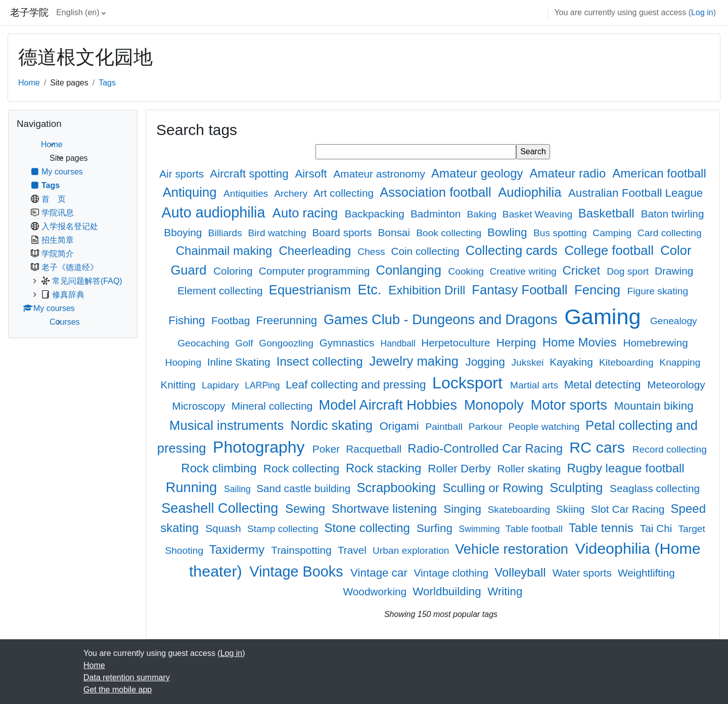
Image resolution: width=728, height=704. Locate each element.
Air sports (183, 174)
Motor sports (571, 405)
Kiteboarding (628, 362)
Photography (261, 447)
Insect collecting (321, 361)
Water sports (584, 573)
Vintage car (380, 573)
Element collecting (222, 291)
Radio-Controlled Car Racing (487, 448)
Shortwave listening (386, 509)
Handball (399, 343)
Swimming (480, 529)
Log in (702, 12)
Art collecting (345, 193)
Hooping (185, 362)
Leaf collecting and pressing (357, 385)
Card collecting (670, 233)
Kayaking (573, 362)
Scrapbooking (398, 488)
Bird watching (278, 233)
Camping (613, 233)
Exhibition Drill (428, 290)
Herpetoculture (457, 343)
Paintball (445, 427)
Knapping (680, 362)
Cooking (467, 271)
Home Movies (581, 342)
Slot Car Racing (629, 509)
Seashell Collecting (222, 508)
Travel (354, 550)
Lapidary (222, 385)
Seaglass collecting (655, 488)
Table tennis (603, 528)
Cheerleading (317, 251)
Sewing (307, 509)
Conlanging (410, 270)
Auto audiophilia (216, 212)
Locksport (470, 383)
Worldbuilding (448, 591)
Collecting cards (513, 250)
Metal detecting (604, 385)
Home (29, 83)
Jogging (487, 362)
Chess (373, 252)
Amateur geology (479, 173)
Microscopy (200, 406)
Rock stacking (385, 468)
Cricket (583, 270)
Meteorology (676, 385)
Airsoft (312, 174)
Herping (518, 343)
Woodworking (376, 591)
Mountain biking (654, 406)
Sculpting (578, 488)
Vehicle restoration (513, 549)
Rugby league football (626, 468)
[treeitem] (73, 233)
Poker (328, 449)
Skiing (572, 509)
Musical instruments (228, 425)
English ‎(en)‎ (78, 12)
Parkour (487, 427)
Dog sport (629, 271)
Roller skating (530, 469)
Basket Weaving (539, 214)
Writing (505, 591)
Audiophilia (531, 192)
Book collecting (450, 233)
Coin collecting (426, 251)
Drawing (674, 271)
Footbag (232, 320)
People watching (545, 427)
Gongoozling (287, 343)
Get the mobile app (118, 690)
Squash (224, 528)
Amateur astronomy (380, 174)
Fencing (599, 290)
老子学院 (29, 12)
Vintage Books (298, 571)
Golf (245, 343)
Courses (65, 322)
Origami (401, 426)
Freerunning (288, 320)
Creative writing (525, 271)
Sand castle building (305, 488)
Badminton (437, 214)
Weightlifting (646, 573)
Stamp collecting (284, 529)
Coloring (234, 271)
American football (659, 173)
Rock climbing (220, 468)
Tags (107, 83)
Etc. (371, 290)
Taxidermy (239, 549)
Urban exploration (412, 551)
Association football (437, 192)
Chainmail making (226, 251)
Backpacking (376, 214)
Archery (292, 193)
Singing (464, 509)
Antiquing (192, 192)
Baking (483, 214)
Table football (535, 529)
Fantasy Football (521, 290)
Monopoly (496, 405)
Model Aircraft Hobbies (390, 405)
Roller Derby (461, 469)
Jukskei (529, 362)
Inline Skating (240, 362)
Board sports (343, 232)
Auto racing (307, 213)
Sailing (239, 489)
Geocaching (205, 343)
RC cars (599, 447)
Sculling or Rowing (494, 488)
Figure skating (658, 291)
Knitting (179, 385)
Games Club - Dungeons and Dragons (442, 319)
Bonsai (395, 232)
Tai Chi (657, 528)
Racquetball (375, 449)
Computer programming (316, 271)
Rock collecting (303, 469)
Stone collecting (369, 528)
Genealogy (674, 321)
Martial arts (535, 385)
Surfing (436, 528)
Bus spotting (561, 233)
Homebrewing (655, 343)
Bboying (184, 232)
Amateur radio (570, 173)
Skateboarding (520, 510)
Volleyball (522, 572)
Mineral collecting (274, 406)
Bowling (509, 232)
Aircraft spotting (251, 174)
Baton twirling (673, 214)
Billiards (227, 233)
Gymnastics (348, 343)
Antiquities (247, 193)
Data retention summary (127, 677)
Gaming (605, 317)
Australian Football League (635, 193)
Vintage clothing (453, 573)
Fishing (188, 320)
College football (611, 250)
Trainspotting (303, 550)
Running (193, 487)
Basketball (608, 213)
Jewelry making (416, 361)
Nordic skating (333, 425)
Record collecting (670, 449)
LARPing (263, 385)
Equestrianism (312, 290)
